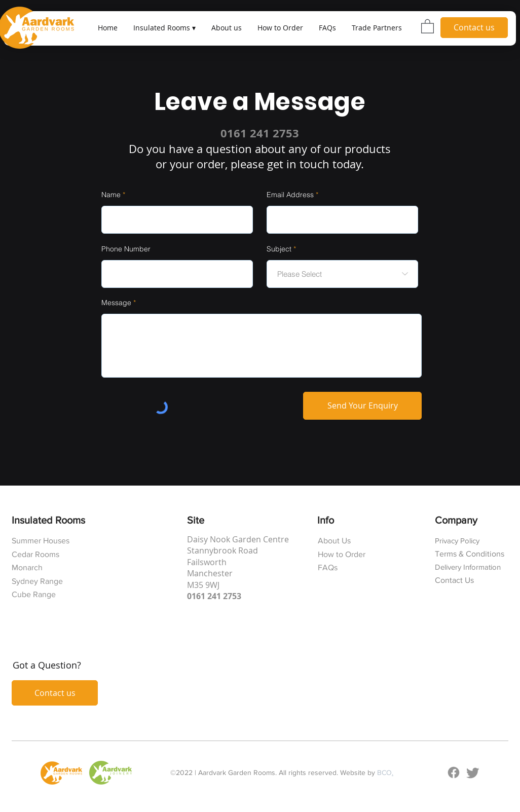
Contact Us (454, 580)
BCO (384, 772)
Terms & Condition (468, 554)
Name (111, 195)
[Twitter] (473, 772)
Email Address (290, 195)
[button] (164, 28)
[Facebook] (454, 772)
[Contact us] (474, 28)
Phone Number (126, 249)
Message (116, 303)
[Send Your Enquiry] (362, 406)
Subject (279, 249)
